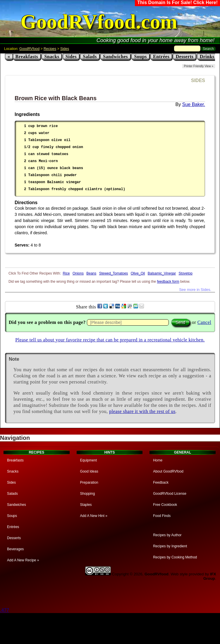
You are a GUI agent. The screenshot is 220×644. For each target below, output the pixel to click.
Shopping (88, 494)
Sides (65, 49)
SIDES (198, 80)
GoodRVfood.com (99, 22)
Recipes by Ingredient (170, 546)
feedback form (168, 282)
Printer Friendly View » (199, 66)
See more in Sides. (195, 290)
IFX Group (210, 576)
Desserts (184, 57)
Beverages (15, 549)
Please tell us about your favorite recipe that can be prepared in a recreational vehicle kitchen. (110, 340)
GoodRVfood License (170, 494)
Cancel (204, 322)
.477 (5, 610)
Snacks (52, 57)
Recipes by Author (167, 535)
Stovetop (186, 273)
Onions (78, 273)
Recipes (50, 49)
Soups (140, 57)
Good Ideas (89, 471)
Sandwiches (115, 57)
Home (158, 460)
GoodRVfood (29, 49)
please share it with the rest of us (142, 411)
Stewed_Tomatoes (114, 273)
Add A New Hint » (94, 516)
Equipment (88, 460)
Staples (86, 505)
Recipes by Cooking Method (175, 557)
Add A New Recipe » (23, 560)
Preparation (89, 482)
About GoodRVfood (168, 471)
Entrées (161, 57)
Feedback (161, 482)
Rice (66, 273)
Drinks (207, 57)
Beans (91, 273)
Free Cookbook (165, 505)
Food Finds (162, 516)
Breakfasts (27, 57)
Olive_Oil (138, 273)
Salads (90, 57)
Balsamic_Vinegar (162, 273)
